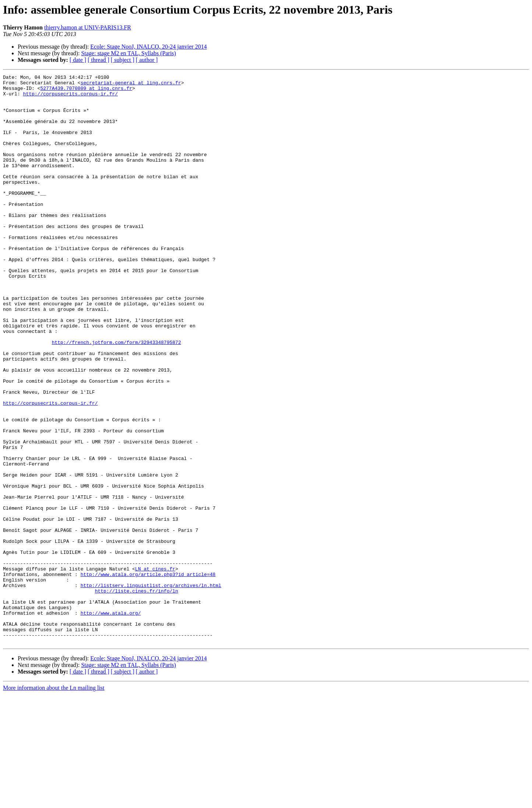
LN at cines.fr (155, 668)
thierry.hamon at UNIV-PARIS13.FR (88, 27)
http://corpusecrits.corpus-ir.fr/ (71, 98)
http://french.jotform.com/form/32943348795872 (117, 396)
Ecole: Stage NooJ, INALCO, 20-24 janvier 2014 (148, 47)
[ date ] (78, 60)
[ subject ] (123, 60)
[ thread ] (98, 60)
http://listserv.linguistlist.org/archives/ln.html (151, 688)
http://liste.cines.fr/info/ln (137, 695)
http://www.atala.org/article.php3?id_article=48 (148, 675)
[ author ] (147, 60)
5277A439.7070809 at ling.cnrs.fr (86, 91)
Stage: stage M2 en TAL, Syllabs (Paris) (128, 53)
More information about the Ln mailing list (54, 802)
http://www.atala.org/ (111, 721)
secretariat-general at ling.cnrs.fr (131, 85)
